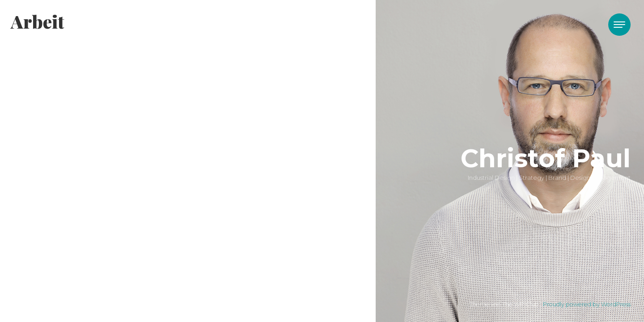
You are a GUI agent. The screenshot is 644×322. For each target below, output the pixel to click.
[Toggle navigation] (619, 25)
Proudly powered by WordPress (587, 304)
